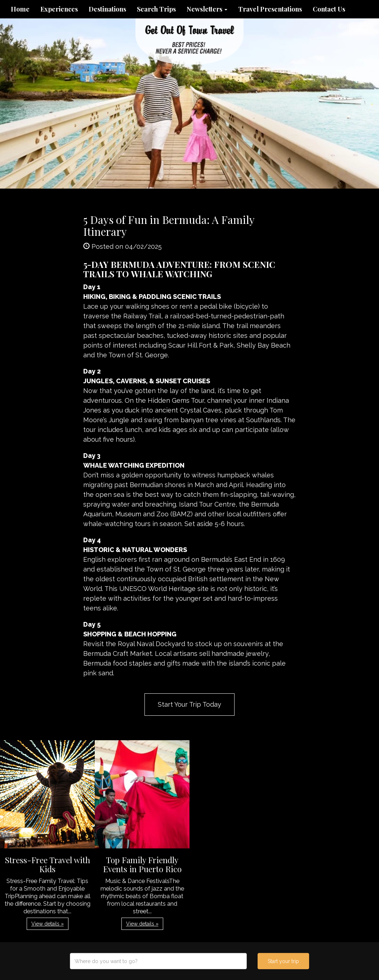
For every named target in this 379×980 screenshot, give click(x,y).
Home (20, 9)
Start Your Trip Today (189, 704)
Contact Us (329, 9)
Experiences (59, 9)
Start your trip (283, 961)
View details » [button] (48, 924)
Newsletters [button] (207, 9)
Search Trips (156, 9)
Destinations (107, 9)
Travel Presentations (270, 9)
